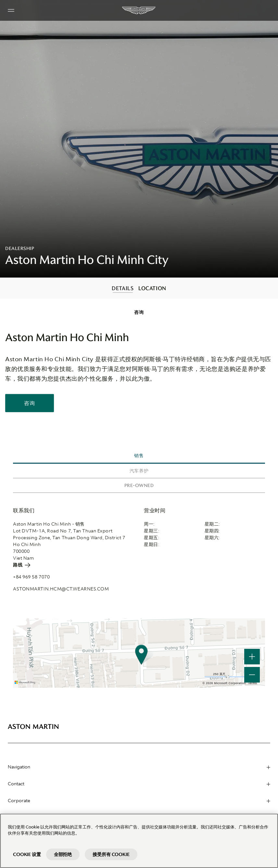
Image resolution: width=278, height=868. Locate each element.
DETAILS (123, 288)
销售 (139, 456)
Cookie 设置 (27, 854)
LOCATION (152, 288)
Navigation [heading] (139, 767)
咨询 (139, 312)
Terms (253, 683)
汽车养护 (139, 471)
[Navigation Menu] (11, 10)
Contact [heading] (139, 784)
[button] (252, 675)
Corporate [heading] (139, 801)
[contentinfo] (139, 288)
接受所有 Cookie (111, 854)
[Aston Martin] (139, 10)
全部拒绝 (63, 854)
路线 (22, 565)
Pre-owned (139, 485)
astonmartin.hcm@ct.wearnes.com (61, 589)
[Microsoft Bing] (26, 683)
